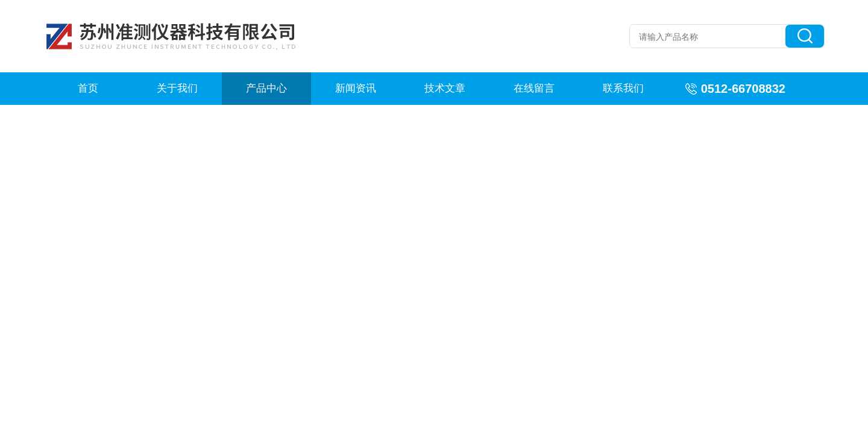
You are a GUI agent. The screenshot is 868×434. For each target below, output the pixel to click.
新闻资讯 (356, 88)
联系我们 (623, 88)
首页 (88, 88)
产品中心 (266, 88)
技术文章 (445, 88)
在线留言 (534, 88)
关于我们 (177, 88)
